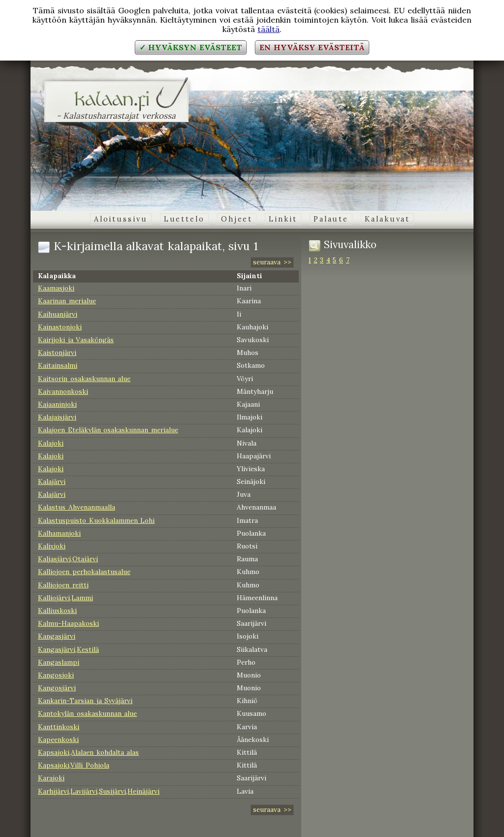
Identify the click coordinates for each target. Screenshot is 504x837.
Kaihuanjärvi (58, 314)
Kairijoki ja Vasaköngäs (76, 340)
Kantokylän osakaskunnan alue (87, 713)
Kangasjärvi (57, 636)
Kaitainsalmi (58, 365)
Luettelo (184, 219)
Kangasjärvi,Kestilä (68, 649)
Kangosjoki (56, 675)
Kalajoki (51, 443)
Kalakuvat (387, 219)
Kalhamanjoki (59, 533)
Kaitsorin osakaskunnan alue (84, 379)
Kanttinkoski (59, 727)
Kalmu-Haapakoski (68, 623)
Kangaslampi (59, 662)
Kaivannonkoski (63, 391)
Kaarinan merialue (67, 301)
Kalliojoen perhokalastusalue (84, 572)
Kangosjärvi (57, 688)
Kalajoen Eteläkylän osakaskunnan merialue (108, 430)
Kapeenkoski (58, 740)
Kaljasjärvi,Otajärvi (68, 559)
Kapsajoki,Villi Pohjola (74, 765)
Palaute (331, 219)
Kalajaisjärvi (57, 417)
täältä (268, 29)
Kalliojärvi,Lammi (65, 598)
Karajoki (51, 778)
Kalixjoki (52, 546)
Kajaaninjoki (57, 404)
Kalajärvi (52, 482)
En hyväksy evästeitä (312, 47)
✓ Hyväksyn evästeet (191, 47)
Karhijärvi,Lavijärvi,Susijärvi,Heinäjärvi (99, 791)
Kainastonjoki (60, 327)
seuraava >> (272, 262)
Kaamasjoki (56, 288)
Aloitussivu (121, 219)
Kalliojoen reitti (63, 585)
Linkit (283, 219)
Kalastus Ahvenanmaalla (77, 507)
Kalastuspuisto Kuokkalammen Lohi (96, 520)
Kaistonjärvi (57, 353)
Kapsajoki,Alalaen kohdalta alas (88, 752)
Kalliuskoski (57, 611)
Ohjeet (237, 219)
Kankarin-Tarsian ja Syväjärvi (85, 701)
